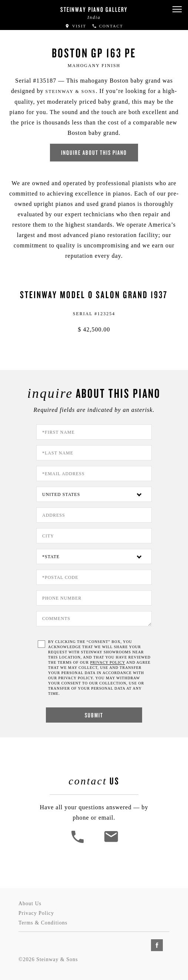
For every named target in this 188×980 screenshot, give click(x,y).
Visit (75, 26)
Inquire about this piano (94, 152)
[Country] (94, 494)
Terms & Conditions (43, 923)
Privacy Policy (36, 913)
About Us (30, 904)
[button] (177, 9)
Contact (108, 26)
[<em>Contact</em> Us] (111, 842)
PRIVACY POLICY (108, 662)
